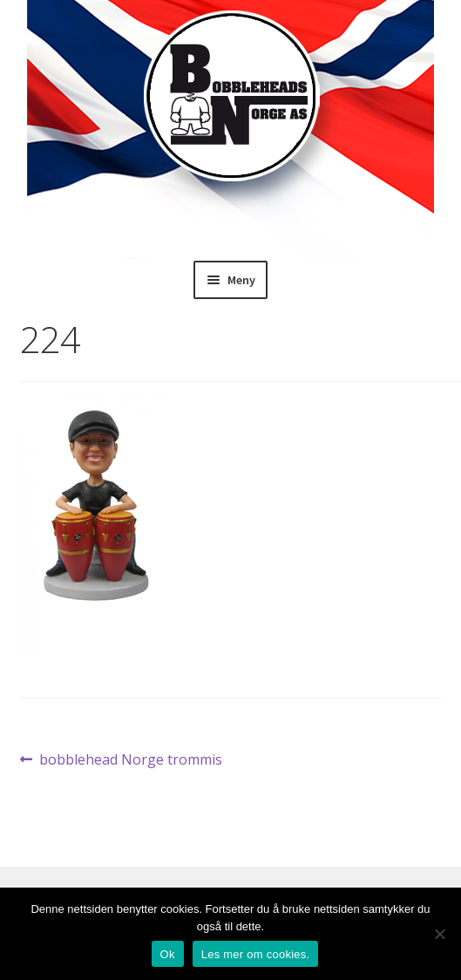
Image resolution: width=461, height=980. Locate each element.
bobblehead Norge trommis (130, 760)
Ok (168, 954)
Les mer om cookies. (256, 954)
